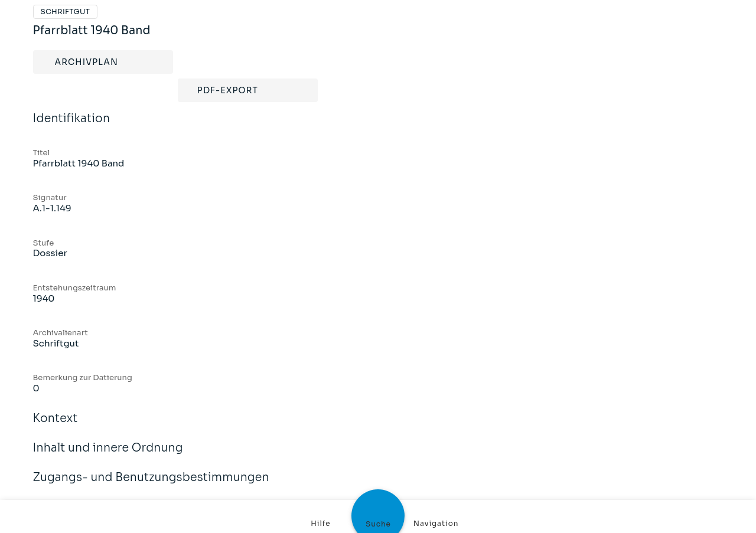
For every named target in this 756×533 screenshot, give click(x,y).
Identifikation (72, 126)
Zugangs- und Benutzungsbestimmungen (151, 485)
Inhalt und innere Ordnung (108, 456)
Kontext (56, 426)
